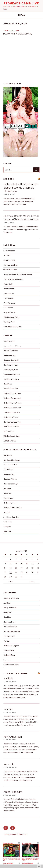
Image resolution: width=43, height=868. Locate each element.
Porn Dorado (8, 298)
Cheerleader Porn (10, 465)
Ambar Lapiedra (13, 792)
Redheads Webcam (11, 417)
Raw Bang (8, 384)
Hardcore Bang (9, 355)
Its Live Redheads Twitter (14, 279)
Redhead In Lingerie (11, 646)
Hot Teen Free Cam (11, 365)
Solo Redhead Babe (11, 665)
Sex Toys (7, 660)
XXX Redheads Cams (12, 436)
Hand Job (7, 617)
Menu (21, 15)
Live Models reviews (15, 673)
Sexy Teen (7, 522)
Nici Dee (8, 709)
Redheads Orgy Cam (12, 412)
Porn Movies (8, 498)
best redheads (9, 251)
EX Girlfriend (8, 470)
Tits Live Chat (9, 431)
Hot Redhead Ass (10, 627)
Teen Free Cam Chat (11, 427)
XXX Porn (9, 179)
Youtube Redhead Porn (12, 327)
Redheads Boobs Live (12, 408)
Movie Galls (8, 284)
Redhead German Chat (12, 398)
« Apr (11, 581)
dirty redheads (9, 260)
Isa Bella (8, 678)
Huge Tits (7, 493)
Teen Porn (7, 531)
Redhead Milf (9, 650)
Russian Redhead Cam (12, 422)
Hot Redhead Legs (11, 484)
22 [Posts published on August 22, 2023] (11, 572)
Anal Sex (7, 603)
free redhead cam (10, 270)
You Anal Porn (9, 322)
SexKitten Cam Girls (11, 517)
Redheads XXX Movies (12, 508)
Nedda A (8, 764)
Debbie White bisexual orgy (18, 34)
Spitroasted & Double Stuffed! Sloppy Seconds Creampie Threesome (21, 188)
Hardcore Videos (10, 479)
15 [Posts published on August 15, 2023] (11, 568)
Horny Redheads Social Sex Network (18, 275)
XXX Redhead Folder (12, 317)
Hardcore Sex (9, 474)
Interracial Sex (9, 636)
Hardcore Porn (9, 622)
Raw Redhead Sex (11, 389)
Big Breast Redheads (12, 460)
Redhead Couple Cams (12, 393)
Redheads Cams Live (21, 3)
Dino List (7, 255)
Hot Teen (7, 489)
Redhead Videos (10, 503)
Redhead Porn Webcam (13, 403)
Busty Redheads (10, 608)
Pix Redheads (9, 294)
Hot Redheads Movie (12, 631)
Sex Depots (8, 308)
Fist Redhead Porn (11, 265)
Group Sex (8, 612)
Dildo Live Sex (9, 341)
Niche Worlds (9, 289)
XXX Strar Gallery (10, 441)
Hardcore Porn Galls (11, 360)
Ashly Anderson (13, 737)
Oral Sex (7, 641)
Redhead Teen (9, 655)
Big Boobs (8, 455)
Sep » (32, 581)
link (41, 832)
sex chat (7, 512)
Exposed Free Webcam (13, 346)
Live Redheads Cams (12, 374)
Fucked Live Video (11, 351)
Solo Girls (7, 527)
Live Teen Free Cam (11, 379)
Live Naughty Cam (11, 370)
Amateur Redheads (11, 598)
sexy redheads (9, 312)
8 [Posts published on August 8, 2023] (11, 564)
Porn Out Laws (9, 303)
